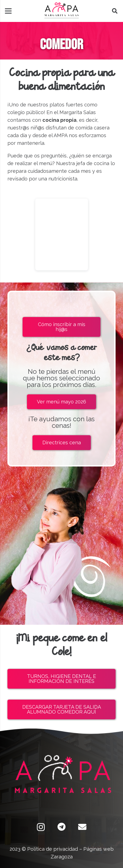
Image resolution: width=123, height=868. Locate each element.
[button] (115, 11)
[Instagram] (41, 827)
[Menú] (8, 11)
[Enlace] (61, 11)
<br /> (62, 234)
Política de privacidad (53, 849)
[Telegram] (61, 827)
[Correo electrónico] (82, 827)
